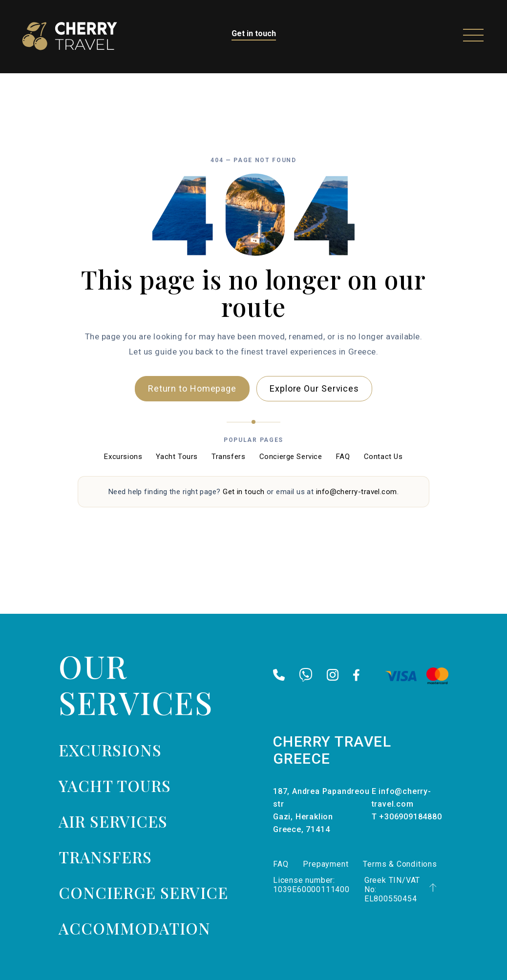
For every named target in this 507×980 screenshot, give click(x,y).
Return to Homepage (192, 388)
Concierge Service (291, 457)
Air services (113, 821)
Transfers (228, 457)
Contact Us (383, 457)
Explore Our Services (314, 388)
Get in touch (254, 33)
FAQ (343, 457)
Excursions (123, 457)
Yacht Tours (177, 457)
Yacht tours (115, 785)
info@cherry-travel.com (357, 492)
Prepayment (326, 864)
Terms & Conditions (400, 864)
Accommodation (134, 928)
